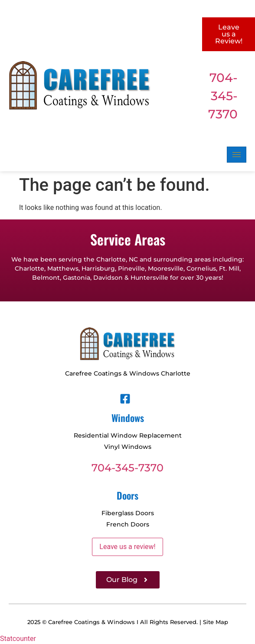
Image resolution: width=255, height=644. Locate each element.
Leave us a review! (127, 547)
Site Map (216, 622)
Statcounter (18, 639)
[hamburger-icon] (237, 155)
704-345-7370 (223, 96)
